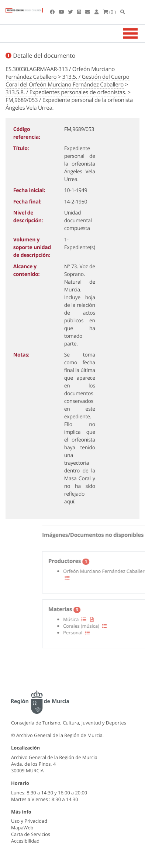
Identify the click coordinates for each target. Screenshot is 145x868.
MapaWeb (22, 828)
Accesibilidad (25, 841)
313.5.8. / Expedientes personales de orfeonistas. (66, 92)
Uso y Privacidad (29, 821)
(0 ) (110, 12)
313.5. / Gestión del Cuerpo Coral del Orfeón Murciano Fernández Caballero (68, 81)
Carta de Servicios (31, 834)
